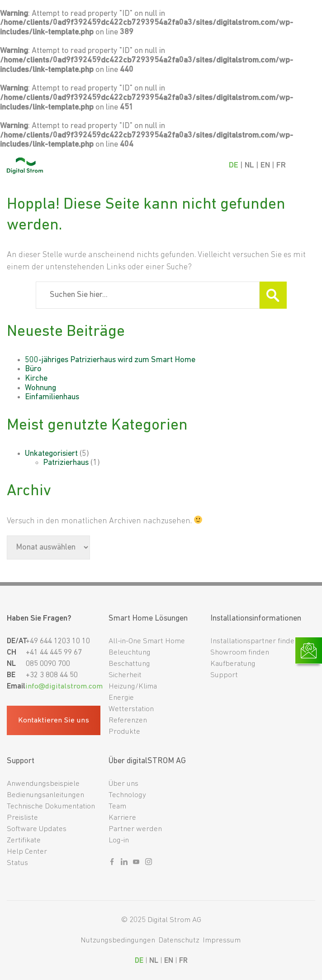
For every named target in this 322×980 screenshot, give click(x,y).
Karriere (122, 818)
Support (224, 675)
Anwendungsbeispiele (43, 784)
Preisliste (22, 818)
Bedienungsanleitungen (45, 795)
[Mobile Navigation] (307, 166)
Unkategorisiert (51, 454)
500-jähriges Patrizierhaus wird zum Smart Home (110, 360)
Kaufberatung (233, 664)
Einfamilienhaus (52, 397)
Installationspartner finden (254, 641)
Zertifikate (24, 840)
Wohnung (40, 388)
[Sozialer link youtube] (136, 864)
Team (117, 806)
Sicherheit (125, 675)
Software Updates (37, 829)
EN (265, 165)
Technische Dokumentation (51, 806)
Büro (33, 369)
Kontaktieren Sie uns (54, 720)
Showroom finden (240, 653)
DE (234, 165)
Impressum (222, 940)
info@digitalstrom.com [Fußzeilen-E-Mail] (64, 686)
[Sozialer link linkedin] (124, 864)
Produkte (124, 732)
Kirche (36, 379)
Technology (127, 795)
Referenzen (128, 720)
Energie (121, 698)
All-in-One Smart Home (147, 641)
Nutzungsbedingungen (118, 940)
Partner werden (135, 829)
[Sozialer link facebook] (112, 864)
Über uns (123, 784)
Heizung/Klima (133, 686)
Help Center (27, 852)
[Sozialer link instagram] (149, 864)
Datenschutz (179, 940)
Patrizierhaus (66, 463)
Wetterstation (131, 709)
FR (281, 165)
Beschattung (129, 664)
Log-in (119, 840)
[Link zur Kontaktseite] (309, 650)
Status (17, 863)
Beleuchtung (130, 653)
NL (249, 165)
